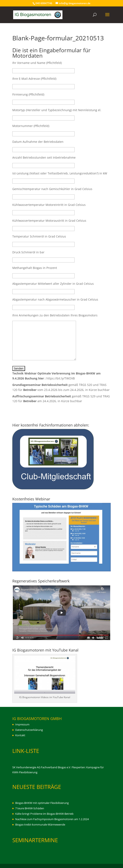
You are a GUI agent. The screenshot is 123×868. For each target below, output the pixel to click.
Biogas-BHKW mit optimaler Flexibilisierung (42, 803)
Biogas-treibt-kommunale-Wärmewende (40, 824)
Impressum (22, 724)
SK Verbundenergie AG (26, 767)
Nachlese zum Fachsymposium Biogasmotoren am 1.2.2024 (52, 819)
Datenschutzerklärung (29, 730)
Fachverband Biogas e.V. (56, 767)
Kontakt (20, 735)
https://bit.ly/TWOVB (61, 378)
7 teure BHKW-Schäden (30, 808)
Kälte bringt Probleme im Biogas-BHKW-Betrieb (44, 814)
